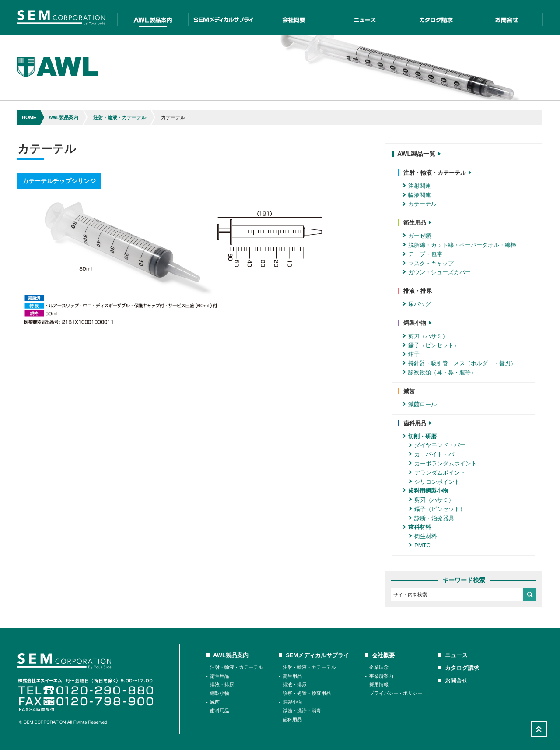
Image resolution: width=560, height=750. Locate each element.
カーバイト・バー (434, 454)
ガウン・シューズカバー (437, 272)
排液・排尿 (222, 684)
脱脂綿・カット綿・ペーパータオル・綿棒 (460, 245)
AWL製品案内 (153, 17)
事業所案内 (381, 676)
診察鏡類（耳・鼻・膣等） (440, 372)
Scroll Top (539, 729)
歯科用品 (220, 711)
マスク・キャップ (428, 263)
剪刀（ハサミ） (425, 336)
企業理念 (379, 667)
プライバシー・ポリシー (396, 693)
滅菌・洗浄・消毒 (302, 711)
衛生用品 (220, 676)
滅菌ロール (420, 404)
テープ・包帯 (423, 254)
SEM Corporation (61, 17)
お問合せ (507, 17)
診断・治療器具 (432, 518)
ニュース (456, 655)
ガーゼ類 (417, 236)
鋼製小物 (220, 693)
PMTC (420, 545)
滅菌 (215, 702)
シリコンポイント (434, 482)
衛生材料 (423, 536)
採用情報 (379, 684)
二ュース (365, 17)
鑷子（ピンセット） (431, 345)
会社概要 (294, 17)
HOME (29, 117)
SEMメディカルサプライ (224, 17)
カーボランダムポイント (443, 463)
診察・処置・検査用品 (307, 693)
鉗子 (411, 354)
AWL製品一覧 (419, 154)
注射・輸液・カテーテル (120, 117)
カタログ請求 (436, 17)
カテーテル (420, 204)
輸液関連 (417, 195)
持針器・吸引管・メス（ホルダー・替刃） (460, 363)
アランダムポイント (437, 473)
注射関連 (417, 186)
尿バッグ (417, 304)
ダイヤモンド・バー (437, 445)
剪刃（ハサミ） (432, 500)
